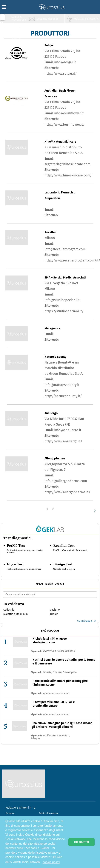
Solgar (49, 45)
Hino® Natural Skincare (60, 142)
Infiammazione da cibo (56, 693)
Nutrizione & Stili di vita (19, 32)
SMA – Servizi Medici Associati (65, 277)
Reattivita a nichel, (54, 651)
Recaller (50, 232)
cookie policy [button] (51, 862)
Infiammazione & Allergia (20, 25)
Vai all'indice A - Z (86, 621)
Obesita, (58, 672)
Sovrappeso (70, 672)
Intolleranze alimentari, (56, 736)
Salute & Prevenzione (19, 18)
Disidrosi (70, 651)
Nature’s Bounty (55, 357)
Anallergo (51, 413)
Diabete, (48, 672)
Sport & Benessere (18, 40)
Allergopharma (55, 458)
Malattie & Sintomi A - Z (21, 808)
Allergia (35, 738)
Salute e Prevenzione (49, 813)
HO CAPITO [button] (81, 842)
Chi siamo (10, 813)
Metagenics (52, 328)
